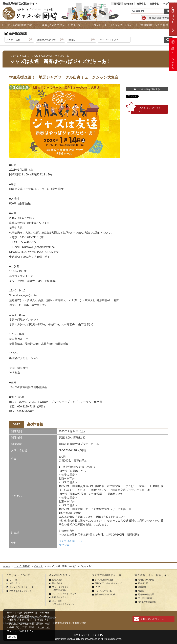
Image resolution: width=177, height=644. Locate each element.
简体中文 (154, 4)
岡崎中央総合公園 (146, 594)
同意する (12, 637)
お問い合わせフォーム (153, 619)
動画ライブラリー (60, 597)
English (129, 4)
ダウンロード (67, 545)
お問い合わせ (15, 583)
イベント (99, 587)
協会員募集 (57, 580)
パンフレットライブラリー (64, 594)
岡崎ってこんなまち (173, 54)
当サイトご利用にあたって (21, 587)
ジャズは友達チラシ (71, 541)
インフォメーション (104, 591)
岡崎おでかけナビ (146, 580)
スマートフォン (89, 635)
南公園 (141, 591)
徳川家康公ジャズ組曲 (105, 594)
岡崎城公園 (143, 583)
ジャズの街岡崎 (145, 598)
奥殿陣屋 (142, 587)
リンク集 (13, 580)
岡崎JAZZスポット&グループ (108, 583)
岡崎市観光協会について (20, 591)
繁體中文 (141, 4)
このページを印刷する (147, 89)
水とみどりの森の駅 (147, 602)
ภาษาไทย (168, 4)
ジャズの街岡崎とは (104, 580)
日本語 (117, 4)
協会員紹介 (57, 583)
